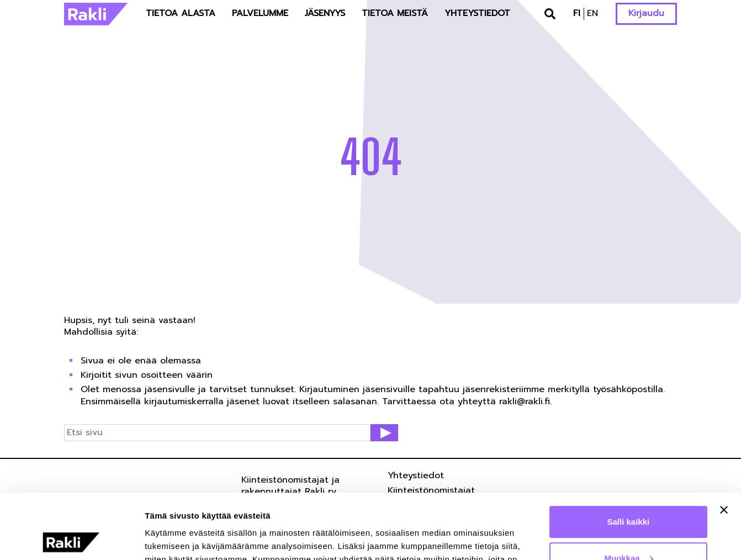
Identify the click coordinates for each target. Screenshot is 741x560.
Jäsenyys (325, 13)
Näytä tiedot (169, 538)
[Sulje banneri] (724, 445)
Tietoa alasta (181, 13)
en (592, 13)
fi (577, 13)
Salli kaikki (629, 457)
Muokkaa (629, 493)
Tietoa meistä (395, 13)
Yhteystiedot (477, 13)
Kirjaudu (646, 13)
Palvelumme (260, 13)
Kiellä (628, 529)
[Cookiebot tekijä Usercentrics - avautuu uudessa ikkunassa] (72, 538)
